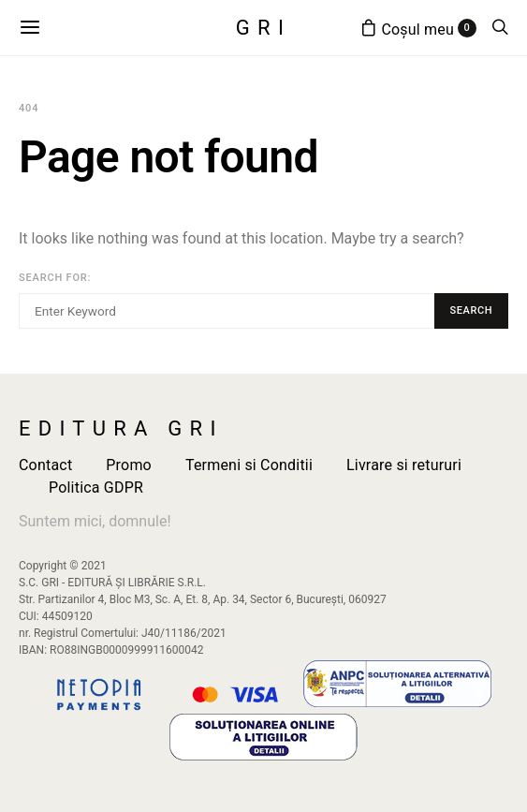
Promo (129, 465)
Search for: (55, 278)
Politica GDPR (96, 487)
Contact (45, 465)
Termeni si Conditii (249, 465)
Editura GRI (121, 429)
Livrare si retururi (404, 465)
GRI (263, 28)
